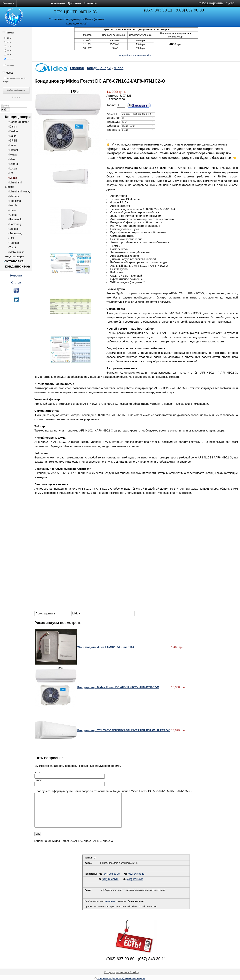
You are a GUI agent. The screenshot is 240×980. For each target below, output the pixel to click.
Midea (13, 178)
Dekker (14, 131)
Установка (58, 3)
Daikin (13, 127)
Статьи (16, 283)
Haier (13, 145)
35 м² (8, 46)
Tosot (13, 247)
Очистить (16, 97)
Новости (16, 276)
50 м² (8, 55)
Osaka (13, 215)
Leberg (14, 164)
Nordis (13, 206)
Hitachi (14, 150)
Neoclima (15, 201)
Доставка (74, 3)
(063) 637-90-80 (135, 879)
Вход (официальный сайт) (121, 972)
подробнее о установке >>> (135, 55)
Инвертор (9, 65)
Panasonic (16, 219)
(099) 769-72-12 (110, 879)
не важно (9, 59)
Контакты (90, 3)
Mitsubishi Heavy (20, 192)
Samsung (15, 224)
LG (11, 173)
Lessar (13, 169)
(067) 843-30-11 (136, 874)
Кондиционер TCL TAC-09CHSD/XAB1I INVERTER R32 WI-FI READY (123, 730)
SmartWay (16, 233)
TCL (12, 238)
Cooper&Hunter (19, 122)
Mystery (14, 196)
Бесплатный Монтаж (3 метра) (14, 80)
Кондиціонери (18, 117)
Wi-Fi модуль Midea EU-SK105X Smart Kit (106, 647)
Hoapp (13, 155)
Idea (12, 159)
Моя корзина (212, 3)
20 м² (8, 38)
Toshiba (14, 243)
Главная (8, 3)
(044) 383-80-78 (111, 874)
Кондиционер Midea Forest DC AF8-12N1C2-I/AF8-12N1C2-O (118, 687)
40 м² (8, 51)
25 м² (8, 42)
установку (109, 901)
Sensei (14, 229)
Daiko (13, 136)
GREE (13, 141)
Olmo (13, 210)
